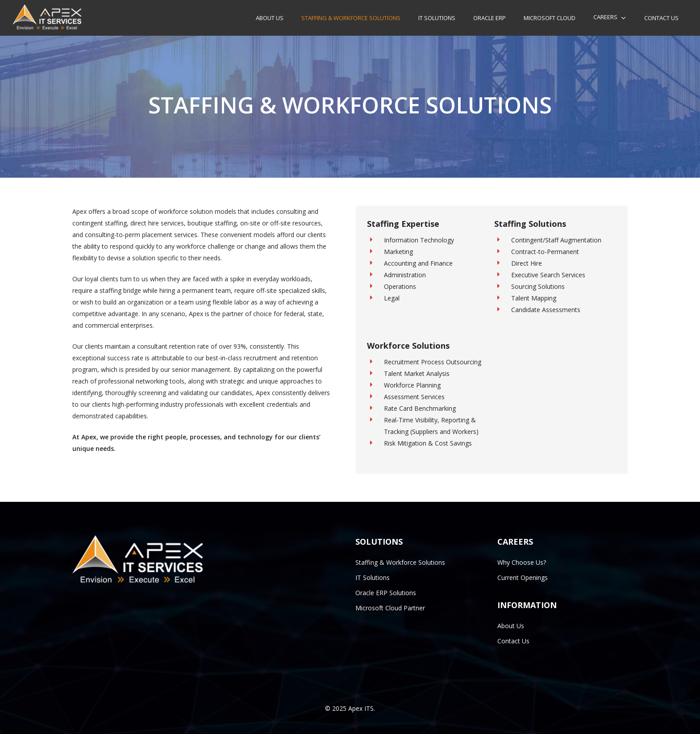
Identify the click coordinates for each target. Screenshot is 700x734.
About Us (511, 626)
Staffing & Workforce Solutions (400, 562)
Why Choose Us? (522, 562)
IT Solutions (373, 578)
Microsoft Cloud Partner (390, 608)
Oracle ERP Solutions (386, 593)
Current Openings (523, 578)
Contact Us (513, 641)
